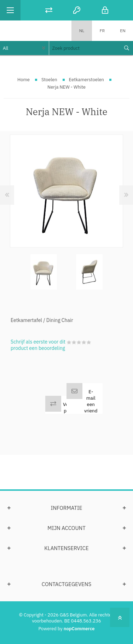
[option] (44, 272)
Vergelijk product (72, 407)
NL (82, 31)
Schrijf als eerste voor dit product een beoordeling (38, 345)
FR (102, 31)
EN (123, 31)
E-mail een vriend (91, 401)
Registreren (77, 10)
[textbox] (84, 48)
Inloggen (105, 10)
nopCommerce (79, 629)
